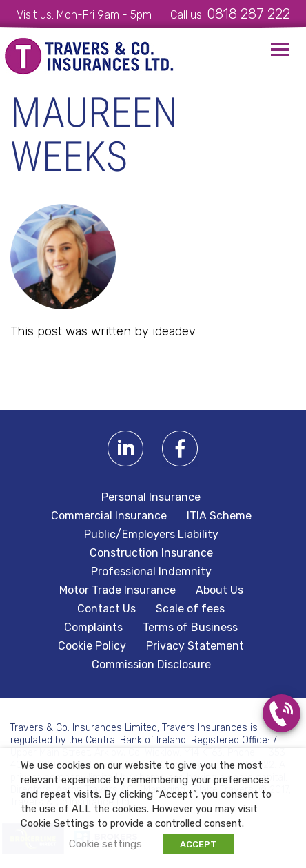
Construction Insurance (151, 553)
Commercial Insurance (109, 516)
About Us (220, 590)
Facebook (180, 449)
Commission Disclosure (151, 665)
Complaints (93, 628)
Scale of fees (190, 609)
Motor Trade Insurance (118, 590)
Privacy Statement (195, 646)
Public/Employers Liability (151, 535)
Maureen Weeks (94, 135)
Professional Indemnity (151, 572)
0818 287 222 (248, 14)
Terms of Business (190, 628)
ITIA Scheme (219, 516)
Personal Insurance (151, 497)
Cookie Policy (92, 646)
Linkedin (126, 449)
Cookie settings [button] (105, 844)
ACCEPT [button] (198, 844)
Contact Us (106, 609)
